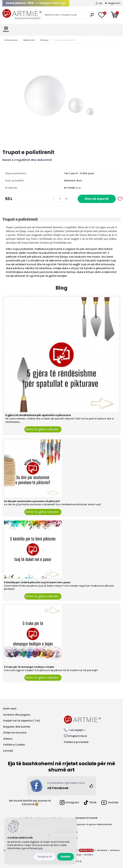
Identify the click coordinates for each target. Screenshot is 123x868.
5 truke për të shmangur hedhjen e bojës (29, 667)
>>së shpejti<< (77, 730)
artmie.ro (115, 850)
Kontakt (8, 751)
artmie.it (89, 855)
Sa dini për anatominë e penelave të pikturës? (32, 501)
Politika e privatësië (76, 742)
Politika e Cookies (14, 745)
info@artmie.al (77, 736)
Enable (66, 857)
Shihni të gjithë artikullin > (43, 429)
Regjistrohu (114, 3)
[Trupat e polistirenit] (61, 96)
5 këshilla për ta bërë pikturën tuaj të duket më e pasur (37, 582)
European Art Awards (87, 818)
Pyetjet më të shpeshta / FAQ (22, 721)
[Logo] (22, 14)
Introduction (11, 40)
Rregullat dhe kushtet (17, 727)
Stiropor (44, 40)
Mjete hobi (29, 40)
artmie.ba (102, 850)
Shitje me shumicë (15, 733)
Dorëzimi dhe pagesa (17, 715)
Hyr (101, 3)
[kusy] (60, 199)
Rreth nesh (10, 709)
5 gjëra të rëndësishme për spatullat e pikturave (38, 415)
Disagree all (45, 857)
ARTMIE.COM (86, 850)
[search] (92, 16)
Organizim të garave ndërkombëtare (94, 824)
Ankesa (8, 739)
